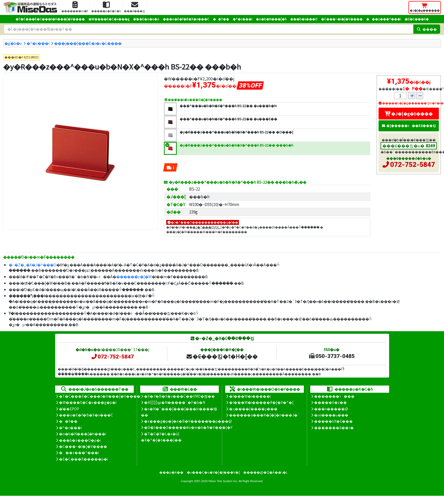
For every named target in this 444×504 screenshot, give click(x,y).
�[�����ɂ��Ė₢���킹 (409, 126)
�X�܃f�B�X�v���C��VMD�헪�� (179, 396)
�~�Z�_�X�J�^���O (33, 265)
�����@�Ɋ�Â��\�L (265, 472)
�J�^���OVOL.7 (207, 227)
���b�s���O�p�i (80, 440)
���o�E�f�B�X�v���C (186, 19)
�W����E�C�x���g (109, 19)
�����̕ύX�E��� (333, 421)
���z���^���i (384, 19)
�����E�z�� (330, 402)
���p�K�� (171, 472)
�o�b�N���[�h (271, 19)
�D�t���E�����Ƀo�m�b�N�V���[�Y (188, 427)
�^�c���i (242, 19)
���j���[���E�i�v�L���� (88, 43)
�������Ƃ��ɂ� (334, 428)
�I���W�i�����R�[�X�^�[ (261, 402)
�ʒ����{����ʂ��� (253, 409)
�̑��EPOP (69, 409)
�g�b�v (13, 43)
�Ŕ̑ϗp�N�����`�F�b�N (175, 402)
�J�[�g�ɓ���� (409, 114)
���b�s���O (304, 19)
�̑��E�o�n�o (146, 19)
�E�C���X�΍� (417, 19)
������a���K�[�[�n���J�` (264, 415)
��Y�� (221, 19)
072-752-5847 (413, 165)
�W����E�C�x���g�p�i (88, 402)
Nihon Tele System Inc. (223, 481)
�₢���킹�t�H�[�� (222, 356)
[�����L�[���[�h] (209, 29)
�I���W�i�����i (250, 396)
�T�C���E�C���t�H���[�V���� (50, 19)
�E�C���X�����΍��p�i (83, 459)
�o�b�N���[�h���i (83, 434)
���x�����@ (331, 409)
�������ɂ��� (334, 396)
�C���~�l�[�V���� (342, 19)
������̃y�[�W (134, 276)
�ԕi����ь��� (331, 415)
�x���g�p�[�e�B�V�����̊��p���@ (188, 421)
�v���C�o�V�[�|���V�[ (213, 472)
